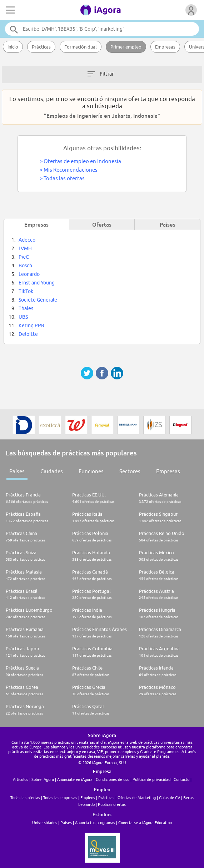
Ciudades (52, 471)
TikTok (26, 291)
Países (17, 471)
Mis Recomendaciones (71, 170)
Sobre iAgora (43, 779)
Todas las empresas (60, 798)
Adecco (27, 240)
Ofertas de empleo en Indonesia (82, 161)
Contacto (181, 779)
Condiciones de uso (113, 779)
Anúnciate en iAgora (75, 779)
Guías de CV (170, 798)
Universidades (45, 822)
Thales (26, 308)
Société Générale (38, 300)
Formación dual (81, 47)
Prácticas (41, 47)
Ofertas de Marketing (137, 798)
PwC (24, 257)
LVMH (25, 248)
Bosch (25, 266)
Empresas (165, 47)
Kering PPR (31, 325)
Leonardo (29, 274)
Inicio (13, 47)
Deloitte (28, 334)
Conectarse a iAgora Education (145, 822)
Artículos (21, 779)
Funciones (91, 471)
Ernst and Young (37, 283)
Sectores (130, 471)
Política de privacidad (151, 779)
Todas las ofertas (64, 178)
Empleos (88, 798)
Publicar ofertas (112, 804)
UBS (23, 317)
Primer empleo (126, 47)
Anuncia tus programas (95, 822)
